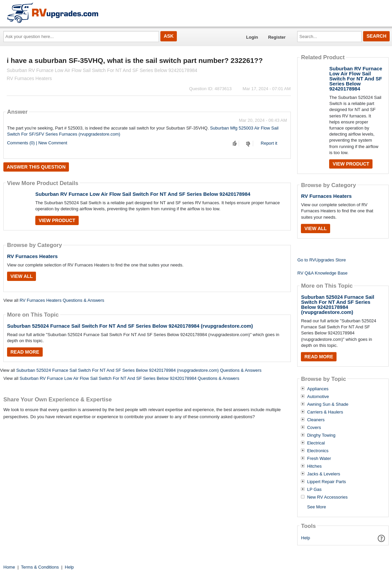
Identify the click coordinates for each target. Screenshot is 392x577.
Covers (314, 428)
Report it (269, 143)
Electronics (318, 451)
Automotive (318, 397)
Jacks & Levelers (323, 474)
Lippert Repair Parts (326, 482)
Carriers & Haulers (325, 412)
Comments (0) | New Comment (37, 143)
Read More (25, 352)
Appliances (318, 389)
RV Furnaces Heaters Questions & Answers (62, 300)
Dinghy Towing (321, 435)
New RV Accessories (327, 497)
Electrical (316, 443)
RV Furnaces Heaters (32, 256)
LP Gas (314, 490)
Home (9, 567)
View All (22, 276)
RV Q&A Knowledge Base (322, 273)
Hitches (314, 466)
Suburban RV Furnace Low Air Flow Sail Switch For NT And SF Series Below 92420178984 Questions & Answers (129, 378)
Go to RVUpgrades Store (321, 260)
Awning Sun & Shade (328, 404)
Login (252, 37)
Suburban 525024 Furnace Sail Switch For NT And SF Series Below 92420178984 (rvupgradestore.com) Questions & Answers (139, 370)
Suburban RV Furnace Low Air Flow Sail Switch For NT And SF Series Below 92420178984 (143, 194)
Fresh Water (319, 459)
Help (306, 538)
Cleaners (316, 420)
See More (316, 507)
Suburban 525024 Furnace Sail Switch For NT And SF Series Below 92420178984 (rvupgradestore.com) (130, 326)
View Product (57, 220)
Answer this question (36, 167)
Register (277, 37)
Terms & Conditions (40, 567)
